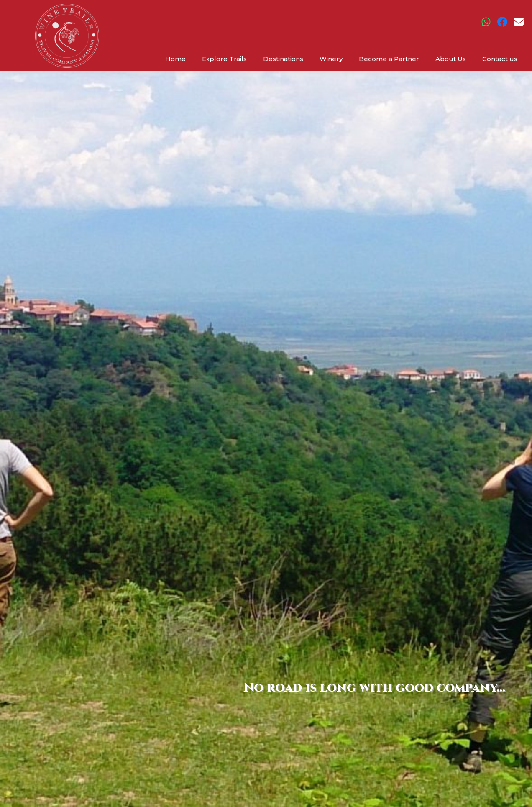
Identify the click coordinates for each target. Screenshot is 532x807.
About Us (451, 59)
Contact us (500, 59)
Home (175, 59)
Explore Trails (224, 59)
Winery (331, 59)
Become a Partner (389, 59)
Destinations (283, 59)
